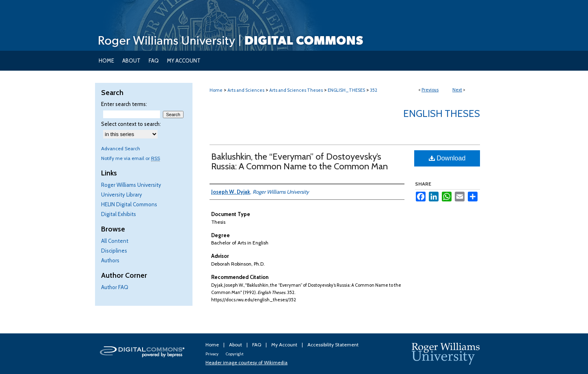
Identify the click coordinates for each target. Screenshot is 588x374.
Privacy (212, 354)
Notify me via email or (131, 158)
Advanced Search (121, 148)
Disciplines (114, 251)
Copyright (235, 354)
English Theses (442, 113)
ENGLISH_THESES (346, 90)
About (236, 345)
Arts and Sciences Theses (296, 90)
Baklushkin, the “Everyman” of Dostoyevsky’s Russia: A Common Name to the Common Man (299, 161)
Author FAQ (115, 287)
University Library (122, 195)
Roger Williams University (131, 185)
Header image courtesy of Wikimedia (246, 362)
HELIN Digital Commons (129, 204)
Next (457, 90)
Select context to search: (131, 124)
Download (447, 158)
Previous (430, 90)
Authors (110, 260)
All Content (115, 241)
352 (374, 90)
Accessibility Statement (333, 345)
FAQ (257, 345)
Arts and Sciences (246, 90)
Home (216, 90)
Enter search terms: (124, 104)
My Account (285, 345)
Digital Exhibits (119, 214)
